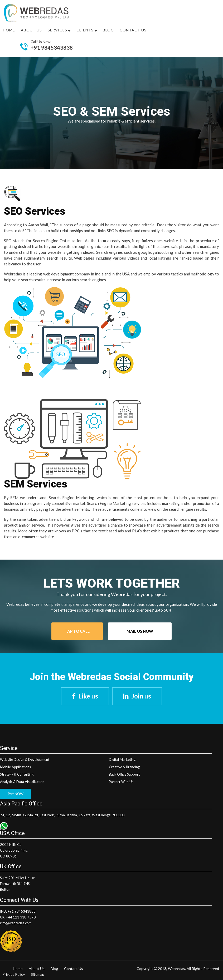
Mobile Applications (15, 767)
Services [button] (59, 30)
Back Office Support (124, 774)
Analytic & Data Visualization (22, 782)
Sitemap (38, 974)
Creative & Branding (124, 767)
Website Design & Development (25, 759)
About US (31, 30)
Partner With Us (121, 782)
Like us (88, 696)
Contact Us (133, 30)
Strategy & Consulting (17, 774)
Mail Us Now (140, 631)
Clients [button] (87, 30)
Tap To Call (77, 631)
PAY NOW (16, 794)
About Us (37, 969)
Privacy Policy (14, 974)
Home (9, 30)
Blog (108, 30)
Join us (141, 696)
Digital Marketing (122, 759)
